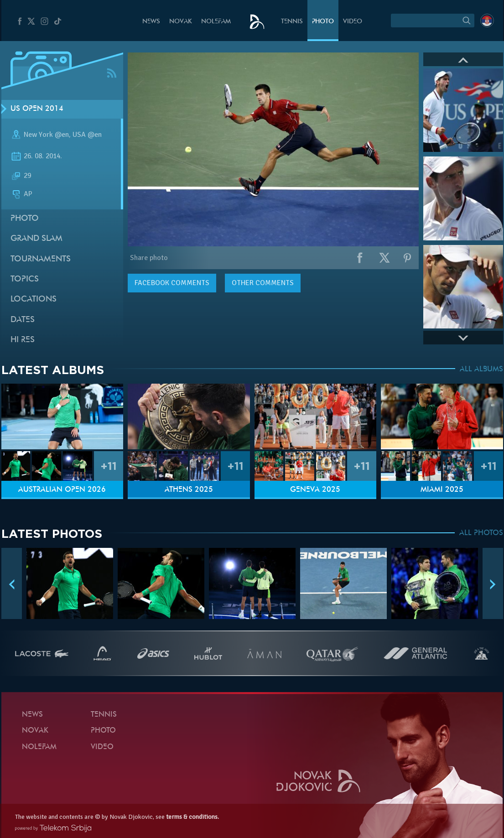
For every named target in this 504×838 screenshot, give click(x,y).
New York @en (46, 135)
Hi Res (23, 340)
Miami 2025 (442, 490)
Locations (34, 299)
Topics (25, 279)
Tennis (292, 22)
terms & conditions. (192, 817)
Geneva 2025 (315, 490)
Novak (181, 22)
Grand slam (36, 239)
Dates (23, 320)
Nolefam (216, 22)
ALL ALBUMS (481, 370)
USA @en (87, 135)
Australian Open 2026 (62, 490)
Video (353, 22)
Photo (323, 22)
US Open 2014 (37, 109)
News (151, 22)
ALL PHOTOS (481, 533)
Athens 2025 (189, 490)
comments (172, 283)
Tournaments (41, 259)
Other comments (263, 283)
